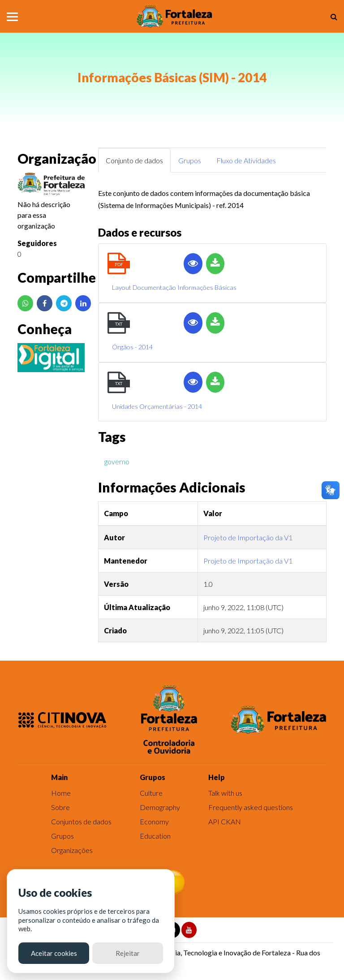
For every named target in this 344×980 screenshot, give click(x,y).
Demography (160, 807)
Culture (151, 793)
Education (155, 836)
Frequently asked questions (251, 807)
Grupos (62, 836)
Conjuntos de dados (81, 821)
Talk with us (225, 793)
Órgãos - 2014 (132, 347)
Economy (154, 821)
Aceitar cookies (54, 953)
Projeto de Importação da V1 (248, 537)
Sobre (60, 807)
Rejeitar (128, 953)
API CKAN (225, 821)
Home (61, 793)
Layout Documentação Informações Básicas (174, 287)
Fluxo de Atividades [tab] (246, 160)
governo (117, 461)
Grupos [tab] (190, 160)
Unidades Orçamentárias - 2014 (157, 406)
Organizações (72, 850)
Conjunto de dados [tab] (134, 160)
